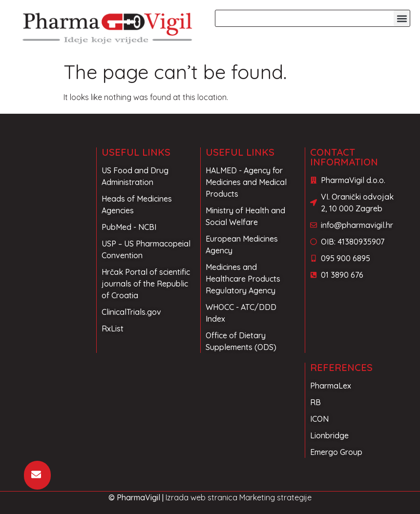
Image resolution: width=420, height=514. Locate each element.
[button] (402, 18)
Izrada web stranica (201, 497)
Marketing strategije (275, 497)
